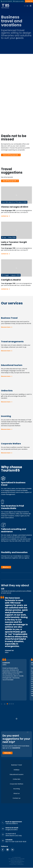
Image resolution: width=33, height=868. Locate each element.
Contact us (29, 1)
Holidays (16, 770)
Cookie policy (20, 864)
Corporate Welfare (16, 784)
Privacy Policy (13, 864)
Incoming (16, 789)
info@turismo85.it (19, 1)
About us (6, 567)
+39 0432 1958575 (7, 1)
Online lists (17, 779)
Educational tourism (17, 774)
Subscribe (7, 753)
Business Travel (17, 765)
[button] (4, 704)
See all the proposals (10, 181)
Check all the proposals (11, 155)
